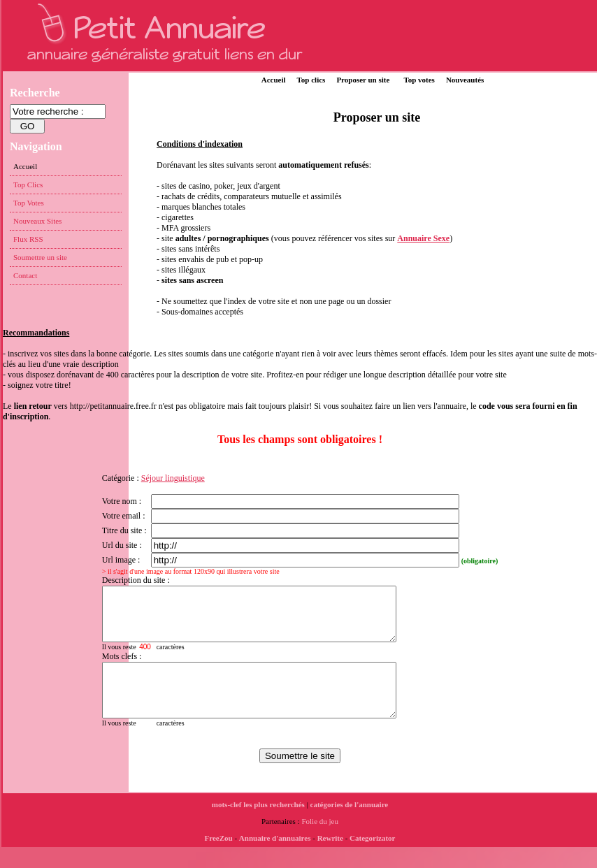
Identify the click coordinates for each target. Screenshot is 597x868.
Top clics (311, 80)
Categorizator (372, 859)
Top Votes (29, 203)
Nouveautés (465, 80)
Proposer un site (363, 80)
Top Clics (28, 185)
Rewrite (330, 859)
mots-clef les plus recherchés (258, 825)
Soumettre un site (40, 257)
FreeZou (219, 859)
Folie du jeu (320, 842)
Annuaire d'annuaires (275, 859)
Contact (25, 275)
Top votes (419, 80)
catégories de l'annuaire (350, 825)
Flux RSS (28, 239)
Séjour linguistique (173, 478)
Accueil (274, 80)
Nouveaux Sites (37, 221)
